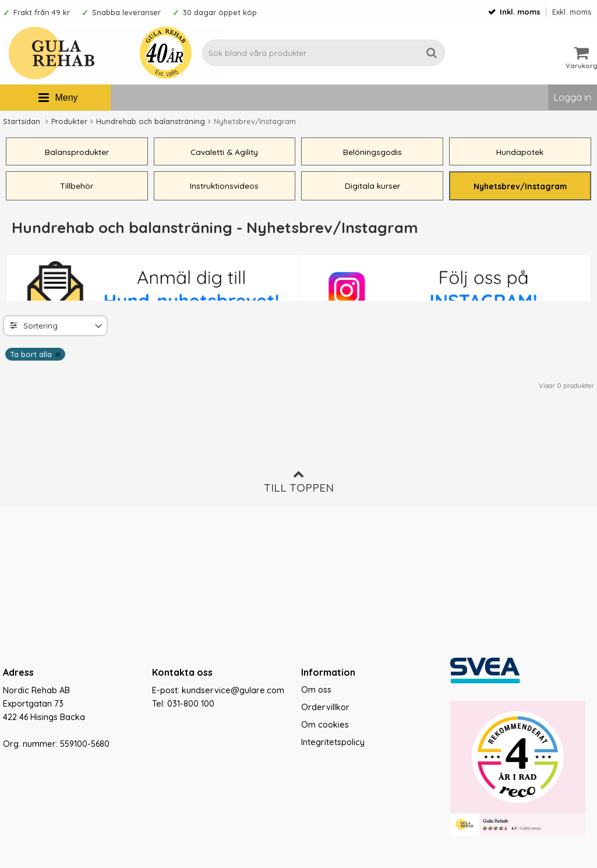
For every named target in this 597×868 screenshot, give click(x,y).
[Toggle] (97, 328)
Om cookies (325, 725)
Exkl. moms (572, 12)
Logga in (573, 97)
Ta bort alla (31, 355)
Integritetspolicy (333, 742)
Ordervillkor (325, 707)
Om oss (316, 690)
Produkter (69, 121)
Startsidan (22, 121)
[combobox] (55, 327)
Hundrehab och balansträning (151, 121)
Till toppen (299, 481)
